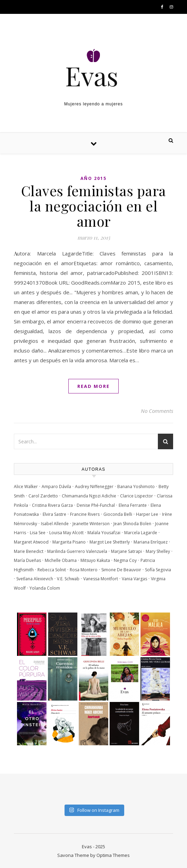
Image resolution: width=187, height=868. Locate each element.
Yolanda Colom (45, 588)
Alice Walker (26, 487)
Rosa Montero (84, 570)
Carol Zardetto (43, 496)
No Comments (157, 411)
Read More (93, 386)
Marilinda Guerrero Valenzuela (77, 551)
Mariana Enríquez (151, 542)
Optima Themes (113, 855)
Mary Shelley (158, 551)
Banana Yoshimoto (136, 487)
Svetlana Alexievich (35, 579)
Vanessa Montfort (101, 579)
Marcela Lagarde (141, 533)
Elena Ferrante (133, 505)
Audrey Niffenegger (94, 487)
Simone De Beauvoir (121, 570)
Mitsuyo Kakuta (95, 560)
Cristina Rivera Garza (52, 505)
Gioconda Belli (118, 514)
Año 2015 (93, 178)
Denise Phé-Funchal (96, 505)
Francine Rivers (85, 514)
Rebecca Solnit (52, 570)
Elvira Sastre (54, 514)
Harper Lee (147, 514)
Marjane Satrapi (126, 551)
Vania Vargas (134, 579)
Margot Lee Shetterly (110, 542)
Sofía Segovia (158, 570)
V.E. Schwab (68, 579)
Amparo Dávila (56, 487)
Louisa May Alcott (66, 533)
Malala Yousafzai (104, 533)
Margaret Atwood (31, 542)
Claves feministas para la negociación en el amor (94, 206)
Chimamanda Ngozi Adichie (89, 496)
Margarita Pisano (69, 542)
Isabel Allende (55, 524)
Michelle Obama (61, 560)
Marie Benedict (29, 551)
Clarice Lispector (137, 496)
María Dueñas (27, 560)
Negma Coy (125, 560)
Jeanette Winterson (91, 524)
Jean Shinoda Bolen (132, 524)
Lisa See (38, 533)
